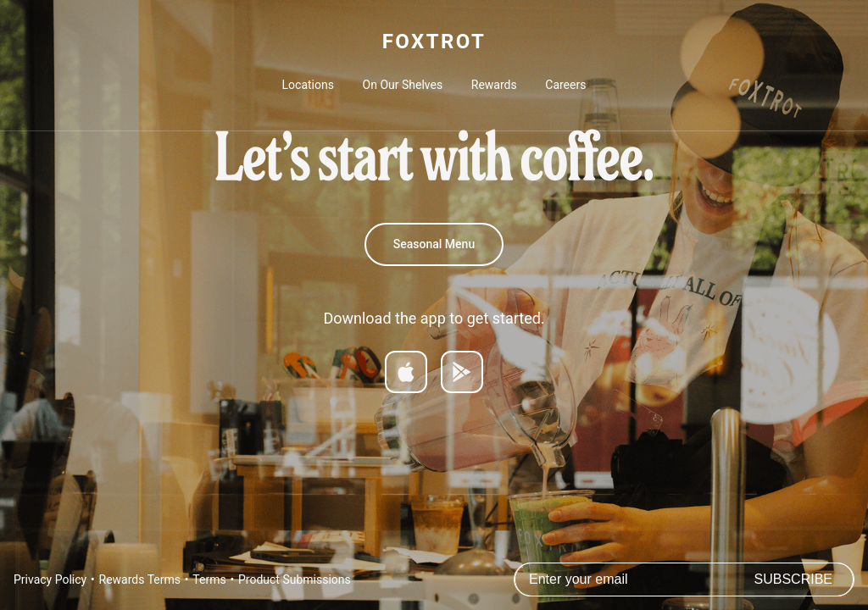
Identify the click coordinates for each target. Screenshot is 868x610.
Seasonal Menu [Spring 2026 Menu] (434, 244)
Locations (308, 85)
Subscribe (793, 579)
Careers (565, 85)
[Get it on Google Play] (462, 372)
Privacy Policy (50, 579)
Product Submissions (295, 579)
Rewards (494, 85)
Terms (209, 579)
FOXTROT (434, 42)
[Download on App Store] (406, 372)
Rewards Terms (140, 579)
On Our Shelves (403, 85)
